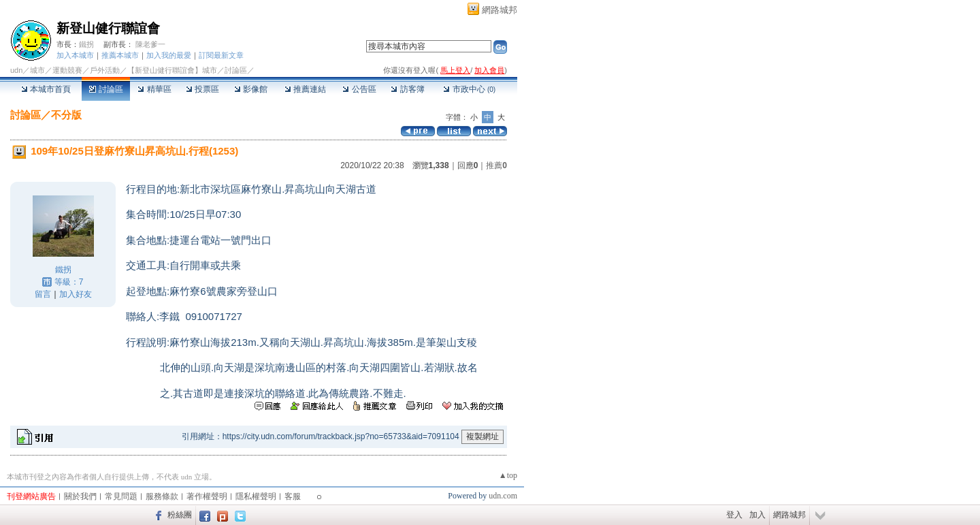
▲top (508, 475)
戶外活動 (105, 70)
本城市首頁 (46, 89)
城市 (37, 70)
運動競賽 (67, 70)
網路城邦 (500, 10)
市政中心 (469, 89)
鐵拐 (86, 44)
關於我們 (80, 496)
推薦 (496, 165)
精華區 (154, 89)
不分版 (66, 115)
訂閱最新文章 (221, 55)
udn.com (503, 496)
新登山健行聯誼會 (108, 28)
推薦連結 (305, 89)
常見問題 (121, 496)
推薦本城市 (120, 55)
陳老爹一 (150, 44)
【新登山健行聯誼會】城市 (172, 70)
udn (16, 70)
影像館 (251, 89)
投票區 (202, 89)
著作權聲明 (207, 496)
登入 (734, 515)
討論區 (106, 89)
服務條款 (162, 496)
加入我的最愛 (169, 55)
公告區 (359, 89)
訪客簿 (407, 89)
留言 (43, 294)
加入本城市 (75, 55)
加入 (757, 515)
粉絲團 (180, 515)
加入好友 (76, 294)
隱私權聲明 (256, 496)
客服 (293, 496)
